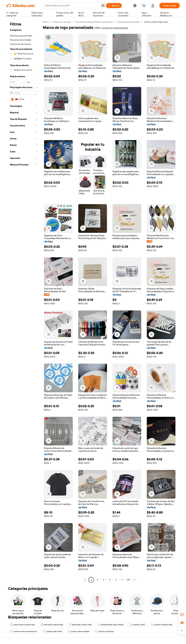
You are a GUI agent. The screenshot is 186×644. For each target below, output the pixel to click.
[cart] (144, 6)
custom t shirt (137, 625)
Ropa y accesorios (62, 22)
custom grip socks (52, 631)
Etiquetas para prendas (129, 22)
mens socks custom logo (22, 625)
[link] (182, 615)
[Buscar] (114, 6)
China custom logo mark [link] (156, 22)
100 (128, 580)
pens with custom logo (80, 625)
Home (46, 22)
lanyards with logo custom (111, 625)
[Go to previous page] (85, 580)
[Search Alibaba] (71, 6)
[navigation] (24, 301)
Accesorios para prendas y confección (94, 22)
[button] (103, 6)
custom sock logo (104, 631)
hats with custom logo (52, 625)
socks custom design (79, 631)
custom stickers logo (162, 625)
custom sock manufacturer (24, 631)
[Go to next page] (135, 580)
